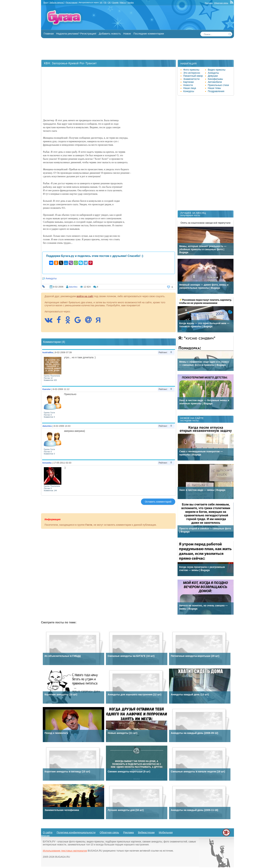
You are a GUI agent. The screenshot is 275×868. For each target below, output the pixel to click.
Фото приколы (191, 70)
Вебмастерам (146, 832)
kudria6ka (48, 352)
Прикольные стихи (218, 85)
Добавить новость (110, 34)
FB (105, 2)
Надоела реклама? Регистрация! (76, 34)
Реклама (209, 3)
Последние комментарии (149, 34)
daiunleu (73, 287)
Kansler (47, 389)
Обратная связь (221, 3)
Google (115, 2)
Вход (46, 2)
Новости (188, 85)
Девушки (213, 76)
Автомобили (215, 82)
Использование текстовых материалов (65, 851)
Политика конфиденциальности (76, 832)
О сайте (48, 832)
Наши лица (190, 88)
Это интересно (192, 73)
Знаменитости (191, 79)
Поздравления (216, 91)
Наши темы (214, 88)
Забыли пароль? (57, 2)
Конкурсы (189, 91)
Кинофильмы (215, 79)
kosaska (47, 463)
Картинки (188, 82)
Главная (49, 34)
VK (101, 2)
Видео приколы (217, 70)
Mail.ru (123, 2)
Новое (127, 34)
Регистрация (72, 2)
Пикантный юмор (193, 76)
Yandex (131, 2)
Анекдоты (51, 278)
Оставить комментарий (158, 502)
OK (109, 2)
